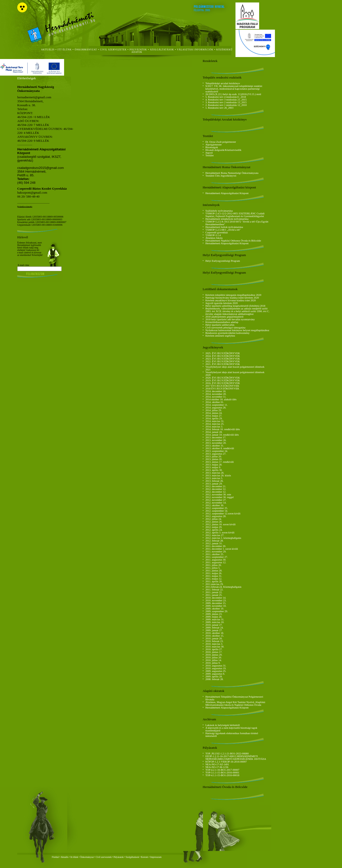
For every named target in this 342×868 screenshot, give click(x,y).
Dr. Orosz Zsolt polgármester (221, 142)
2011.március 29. (214, 584)
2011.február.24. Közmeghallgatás (223, 587)
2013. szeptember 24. (217, 451)
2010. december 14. (216, 598)
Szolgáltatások (132, 857)
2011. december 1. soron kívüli (222, 549)
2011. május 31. (214, 576)
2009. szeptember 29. (217, 611)
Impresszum (156, 857)
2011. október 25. (215, 554)
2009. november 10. (216, 606)
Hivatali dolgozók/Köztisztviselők (223, 150)
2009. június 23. (214, 614)
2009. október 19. (215, 609)
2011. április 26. (214, 581)
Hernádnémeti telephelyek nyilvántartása (227, 219)
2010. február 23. (214, 641)
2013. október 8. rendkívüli (220, 448)
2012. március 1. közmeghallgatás (223, 538)
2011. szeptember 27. (217, 557)
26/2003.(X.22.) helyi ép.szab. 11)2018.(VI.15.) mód (233, 94)
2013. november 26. (216, 440)
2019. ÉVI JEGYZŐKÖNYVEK (223, 380)
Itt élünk (74, 857)
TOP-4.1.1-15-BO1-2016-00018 (222, 775)
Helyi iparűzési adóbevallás (220, 325)
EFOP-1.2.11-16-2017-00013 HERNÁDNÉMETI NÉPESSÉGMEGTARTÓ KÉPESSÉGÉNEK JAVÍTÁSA (236, 758)
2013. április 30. (214, 470)
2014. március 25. (215, 424)
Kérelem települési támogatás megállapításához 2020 (233, 295)
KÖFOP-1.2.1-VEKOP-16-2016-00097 (226, 762)
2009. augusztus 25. (216, 671)
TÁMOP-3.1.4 (213, 235)
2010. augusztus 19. (216, 668)
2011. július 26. (214, 565)
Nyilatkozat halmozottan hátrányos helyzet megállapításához (237, 330)
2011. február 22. (214, 590)
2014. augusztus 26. (216, 408)
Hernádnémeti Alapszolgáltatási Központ (227, 193)
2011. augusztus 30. (216, 560)
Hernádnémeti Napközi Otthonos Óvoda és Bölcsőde (233, 241)
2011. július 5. (213, 568)
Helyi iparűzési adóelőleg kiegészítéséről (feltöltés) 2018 (235, 306)
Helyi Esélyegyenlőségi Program (223, 261)
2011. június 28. (214, 571)
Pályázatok (138, 50)
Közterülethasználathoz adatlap (222, 322)
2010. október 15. (215, 636)
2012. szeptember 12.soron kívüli (223, 514)
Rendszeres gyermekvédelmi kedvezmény (227, 333)
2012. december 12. (216, 489)
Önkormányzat (87, 857)
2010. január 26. (214, 638)
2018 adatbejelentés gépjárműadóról (224, 317)
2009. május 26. (214, 617)
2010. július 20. (214, 657)
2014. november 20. (216, 394)
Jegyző (209, 153)
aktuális (48, 50)
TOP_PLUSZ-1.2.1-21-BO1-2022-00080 (227, 754)
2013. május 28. (214, 465)
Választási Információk (195, 50)
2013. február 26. (214, 481)
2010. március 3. (214, 644)
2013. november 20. (216, 443)
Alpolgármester (214, 145)
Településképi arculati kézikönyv (223, 83)
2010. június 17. (214, 652)
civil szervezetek (113, 50)
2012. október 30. (215, 505)
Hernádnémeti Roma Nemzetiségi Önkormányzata (232, 173)
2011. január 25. (214, 595)
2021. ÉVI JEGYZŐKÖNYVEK (223, 364)
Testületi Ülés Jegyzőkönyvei (221, 176)
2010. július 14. (214, 660)
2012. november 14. (216, 503)
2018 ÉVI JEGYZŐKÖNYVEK (222, 389)
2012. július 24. (214, 519)
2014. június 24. (214, 413)
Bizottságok (212, 147)
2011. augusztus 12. (216, 562)
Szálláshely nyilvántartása (219, 211)
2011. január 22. (214, 592)
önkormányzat (86, 50)
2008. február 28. (214, 679)
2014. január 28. (214, 432)
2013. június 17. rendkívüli (220, 462)
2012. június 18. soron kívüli (221, 524)
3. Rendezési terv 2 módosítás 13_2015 (226, 102)
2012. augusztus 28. (216, 516)
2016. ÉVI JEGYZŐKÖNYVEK (223, 383)
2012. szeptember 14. (217, 511)
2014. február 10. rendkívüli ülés (223, 429)
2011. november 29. (216, 552)
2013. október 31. (215, 446)
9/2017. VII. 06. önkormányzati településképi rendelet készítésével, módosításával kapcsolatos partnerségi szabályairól (234, 89)
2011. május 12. (214, 579)
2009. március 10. (215, 622)
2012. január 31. (214, 543)
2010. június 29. (214, 655)
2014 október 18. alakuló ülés (221, 399)
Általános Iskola (214, 238)
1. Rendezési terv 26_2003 (219, 108)
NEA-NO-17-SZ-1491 (217, 764)
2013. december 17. (216, 437)
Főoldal (55, 857)
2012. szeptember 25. (217, 508)
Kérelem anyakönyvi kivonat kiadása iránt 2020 (231, 300)
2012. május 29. (214, 527)
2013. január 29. (214, 484)
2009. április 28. (214, 676)
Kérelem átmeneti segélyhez (220, 336)
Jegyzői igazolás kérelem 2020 (222, 303)
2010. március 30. (215, 647)
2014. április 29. (214, 418)
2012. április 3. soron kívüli (220, 533)
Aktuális (65, 857)
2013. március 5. (214, 478)
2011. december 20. (216, 546)
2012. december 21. (216, 486)
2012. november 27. (216, 500)
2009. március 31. (215, 619)
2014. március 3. (214, 427)
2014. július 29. (214, 410)
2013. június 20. (214, 459)
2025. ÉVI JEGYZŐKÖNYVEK (223, 353)
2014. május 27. (214, 416)
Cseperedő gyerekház (217, 232)
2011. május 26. (214, 573)
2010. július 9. (213, 663)
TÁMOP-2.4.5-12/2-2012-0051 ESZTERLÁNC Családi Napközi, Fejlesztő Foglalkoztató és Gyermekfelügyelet (235, 215)
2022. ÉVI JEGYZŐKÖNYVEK (223, 361)
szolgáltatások (162, 50)
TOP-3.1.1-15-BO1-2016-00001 (222, 773)
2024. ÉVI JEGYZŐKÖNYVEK (223, 356)
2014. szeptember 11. (217, 405)
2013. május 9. (213, 467)
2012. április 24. (214, 530)
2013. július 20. (214, 456)
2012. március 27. (215, 535)
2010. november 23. (216, 600)
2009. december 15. (216, 603)
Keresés (145, 857)
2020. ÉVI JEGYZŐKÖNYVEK (223, 378)
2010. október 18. (215, 633)
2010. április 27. (214, 649)
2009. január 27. (214, 630)
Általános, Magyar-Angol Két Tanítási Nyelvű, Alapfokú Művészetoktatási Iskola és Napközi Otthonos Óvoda (235, 704)
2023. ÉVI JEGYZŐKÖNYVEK (223, 359)
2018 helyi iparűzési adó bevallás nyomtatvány (230, 319)
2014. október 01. (215, 402)
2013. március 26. (215, 473)
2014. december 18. (216, 391)
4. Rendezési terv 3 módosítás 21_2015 (226, 100)
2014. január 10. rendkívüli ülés (222, 435)
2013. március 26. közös (218, 475)
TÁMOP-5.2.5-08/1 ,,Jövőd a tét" (223, 230)
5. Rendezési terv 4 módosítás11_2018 (226, 97)
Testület (210, 155)
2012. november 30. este (218, 495)
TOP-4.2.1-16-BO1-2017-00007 (222, 770)
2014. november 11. (216, 397)
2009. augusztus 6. (215, 674)
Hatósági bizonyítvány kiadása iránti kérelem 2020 (232, 298)
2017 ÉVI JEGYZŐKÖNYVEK (222, 386)
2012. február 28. (214, 541)
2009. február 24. (214, 628)
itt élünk (64, 50)
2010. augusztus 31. (216, 666)
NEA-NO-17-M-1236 (217, 767)
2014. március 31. (215, 421)
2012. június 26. (214, 522)
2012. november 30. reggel (220, 497)
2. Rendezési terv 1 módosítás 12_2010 (226, 105)
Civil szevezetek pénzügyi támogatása (225, 328)
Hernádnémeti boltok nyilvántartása (224, 227)
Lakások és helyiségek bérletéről (223, 725)
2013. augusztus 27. (216, 454)
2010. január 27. (214, 625)
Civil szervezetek (104, 857)
